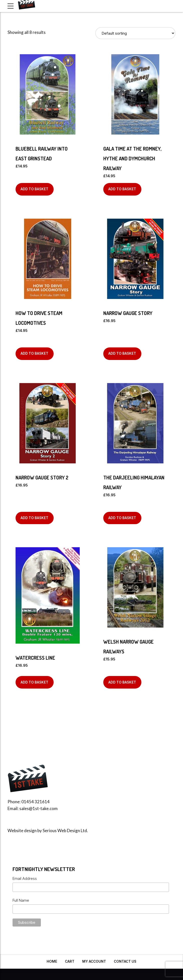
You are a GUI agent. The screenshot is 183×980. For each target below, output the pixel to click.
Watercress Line (35, 658)
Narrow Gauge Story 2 (42, 477)
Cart (70, 961)
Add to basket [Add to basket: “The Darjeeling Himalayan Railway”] (122, 518)
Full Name (21, 900)
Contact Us (125, 961)
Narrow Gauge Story (128, 313)
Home (52, 961)
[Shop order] (135, 33)
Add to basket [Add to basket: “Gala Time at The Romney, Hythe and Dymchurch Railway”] (122, 189)
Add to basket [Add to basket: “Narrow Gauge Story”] (122, 353)
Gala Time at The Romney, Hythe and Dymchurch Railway (132, 158)
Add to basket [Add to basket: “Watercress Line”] (34, 682)
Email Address (25, 878)
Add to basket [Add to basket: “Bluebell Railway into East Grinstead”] (34, 189)
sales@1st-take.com (38, 808)
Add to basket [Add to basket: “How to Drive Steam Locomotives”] (34, 353)
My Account (94, 961)
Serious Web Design (61, 831)
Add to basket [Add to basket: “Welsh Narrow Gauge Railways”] (122, 682)
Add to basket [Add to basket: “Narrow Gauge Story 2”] (34, 518)
